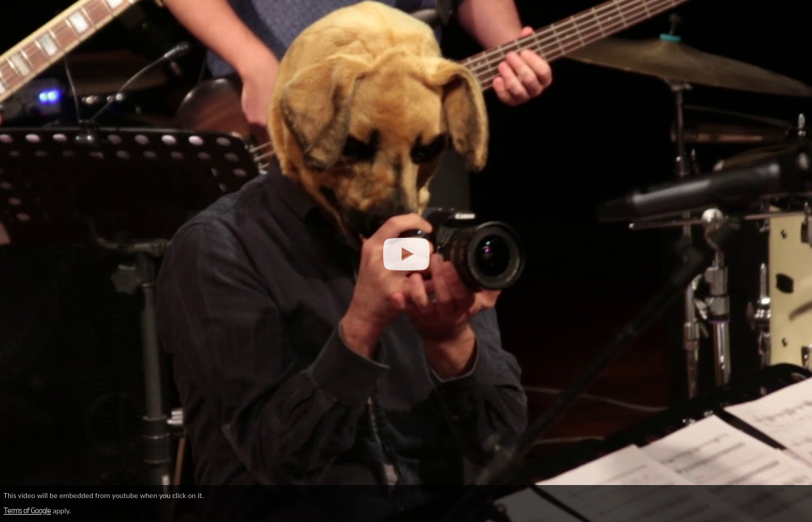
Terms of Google (27, 510)
